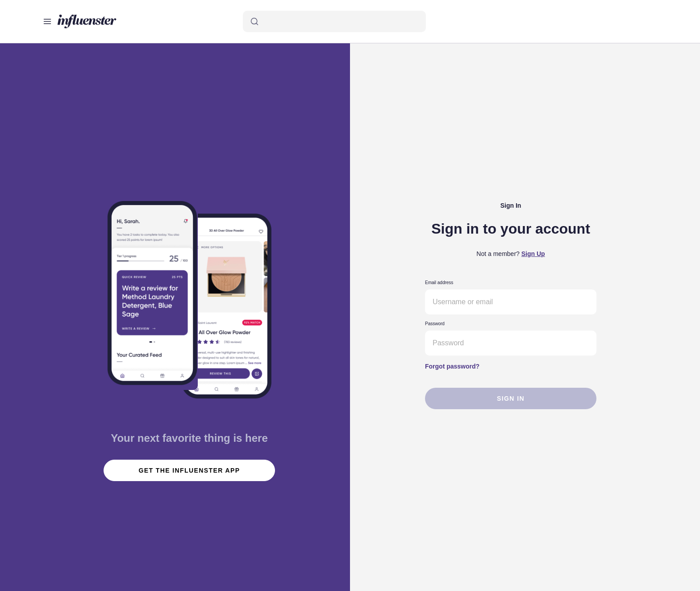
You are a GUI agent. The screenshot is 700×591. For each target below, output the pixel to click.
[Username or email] (511, 302)
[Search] (334, 21)
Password (435, 324)
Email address (439, 283)
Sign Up (533, 254)
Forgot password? (452, 366)
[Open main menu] (47, 21)
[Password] (511, 343)
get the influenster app (190, 470)
